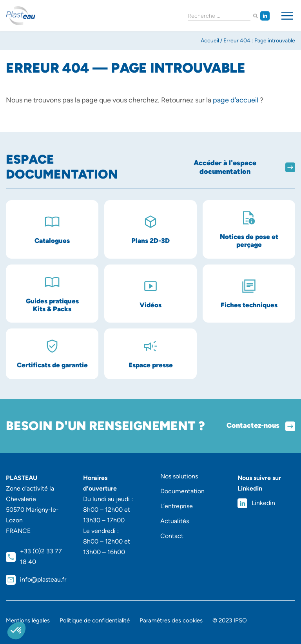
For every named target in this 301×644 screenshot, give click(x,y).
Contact (172, 536)
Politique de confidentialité (95, 620)
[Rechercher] (255, 16)
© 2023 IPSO (230, 620)
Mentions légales (28, 620)
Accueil (210, 41)
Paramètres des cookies (171, 620)
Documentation (182, 491)
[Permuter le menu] (287, 16)
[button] (16, 631)
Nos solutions (179, 476)
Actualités (175, 521)
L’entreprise (177, 506)
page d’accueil (236, 100)
